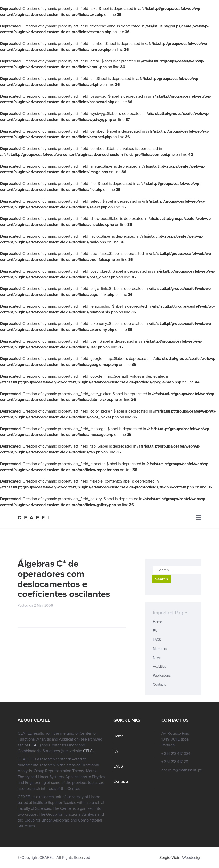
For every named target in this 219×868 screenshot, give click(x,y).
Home (157, 622)
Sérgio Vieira (170, 858)
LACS (157, 640)
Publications (162, 676)
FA (155, 631)
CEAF (34, 745)
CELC (88, 751)
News (157, 658)
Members (160, 649)
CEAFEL (35, 518)
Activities (160, 667)
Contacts (159, 684)
